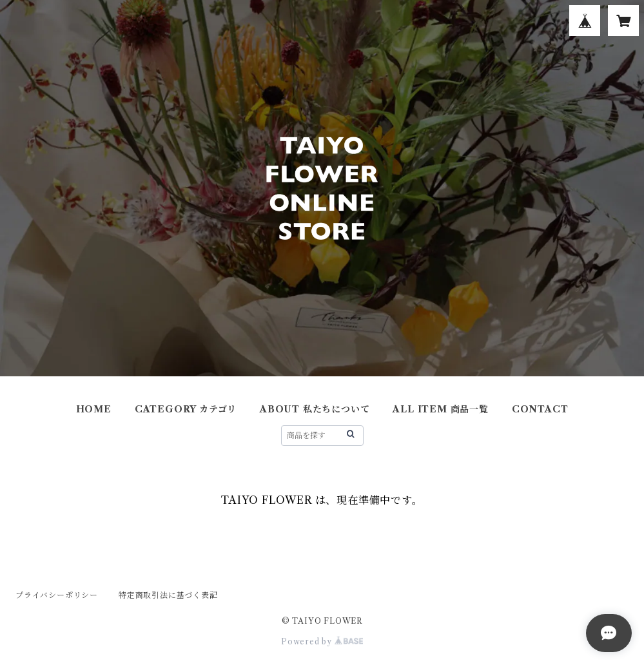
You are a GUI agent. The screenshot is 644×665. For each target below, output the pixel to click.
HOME (94, 409)
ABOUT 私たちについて (315, 409)
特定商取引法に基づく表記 (168, 595)
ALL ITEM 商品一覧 (440, 409)
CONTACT (540, 409)
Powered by (322, 641)
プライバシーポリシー (57, 595)
